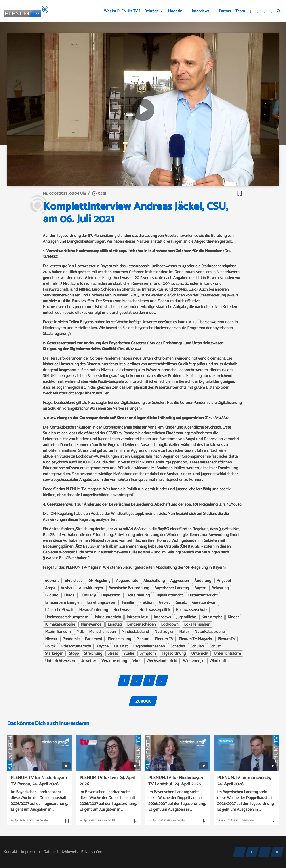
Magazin (175, 11)
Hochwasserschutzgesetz (66, 617)
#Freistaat (73, 581)
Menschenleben (103, 632)
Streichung (93, 654)
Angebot (224, 581)
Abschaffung (154, 581)
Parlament (94, 639)
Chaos (69, 595)
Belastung (220, 588)
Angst (50, 588)
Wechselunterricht (162, 661)
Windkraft (218, 661)
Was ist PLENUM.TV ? (122, 11)
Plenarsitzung (119, 639)
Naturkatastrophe (209, 632)
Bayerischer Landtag (172, 588)
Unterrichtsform (227, 654)
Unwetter (88, 661)
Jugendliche (186, 617)
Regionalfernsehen (149, 646)
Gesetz (181, 603)
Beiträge (151, 11)
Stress (113, 654)
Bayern (200, 588)
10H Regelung (99, 581)
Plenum (143, 639)
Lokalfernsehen (197, 624)
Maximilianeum (58, 632)
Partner (225, 11)
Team (240, 11)
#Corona (52, 581)
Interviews (201, 11)
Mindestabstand (135, 632)
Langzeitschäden (141, 624)
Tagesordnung (173, 654)
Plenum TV (164, 639)
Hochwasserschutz (191, 610)
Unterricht (200, 654)
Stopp (74, 654)
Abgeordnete (127, 581)
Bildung (52, 595)
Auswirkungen (91, 588)
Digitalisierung (138, 595)
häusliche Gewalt (59, 610)
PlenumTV (226, 639)
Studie (129, 654)
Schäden (178, 646)
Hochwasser (124, 610)
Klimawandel (91, 624)
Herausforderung (94, 610)
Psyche (103, 646)
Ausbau (67, 588)
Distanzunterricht (203, 595)
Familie (128, 603)
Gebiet (164, 603)
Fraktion (146, 603)
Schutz (215, 646)
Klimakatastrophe (60, 624)
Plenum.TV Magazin (195, 639)
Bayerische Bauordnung (129, 588)
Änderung (203, 581)
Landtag (115, 624)
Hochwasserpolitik (155, 610)
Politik (50, 646)
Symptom (148, 654)
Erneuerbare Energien (63, 603)
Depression (111, 595)
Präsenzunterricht (76, 646)
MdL (80, 632)
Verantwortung (114, 661)
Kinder (233, 617)
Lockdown (170, 624)
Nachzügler (164, 632)
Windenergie (194, 661)
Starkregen (54, 654)
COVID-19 (88, 595)
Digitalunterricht (169, 595)
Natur (184, 632)
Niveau (51, 639)
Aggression (180, 581)
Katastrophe (212, 617)
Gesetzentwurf (204, 603)
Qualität (121, 646)
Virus (137, 661)
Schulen (197, 646)
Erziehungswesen (102, 603)
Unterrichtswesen (60, 661)
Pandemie (71, 639)
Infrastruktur (137, 617)
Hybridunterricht (107, 617)
